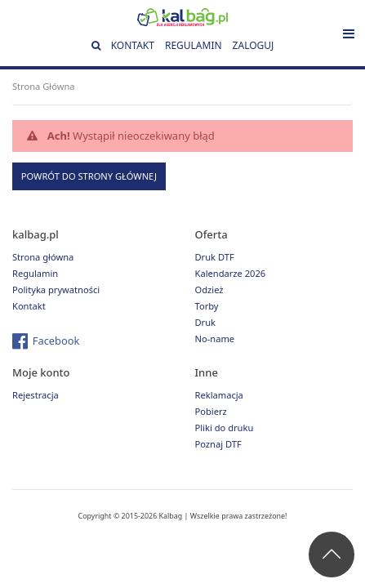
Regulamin (194, 45)
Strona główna (43, 257)
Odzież (209, 290)
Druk (206, 322)
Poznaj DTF (218, 444)
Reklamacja (219, 395)
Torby (207, 306)
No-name (215, 339)
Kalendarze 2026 (231, 273)
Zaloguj (254, 45)
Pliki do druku (225, 428)
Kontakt (133, 45)
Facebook (56, 341)
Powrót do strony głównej (89, 176)
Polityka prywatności (56, 290)
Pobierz (211, 411)
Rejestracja (36, 395)
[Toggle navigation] (349, 33)
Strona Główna (44, 86)
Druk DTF (215, 257)
